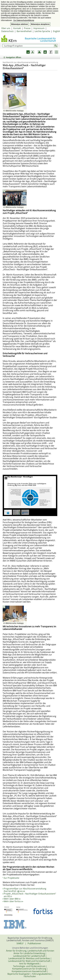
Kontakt (17, 28)
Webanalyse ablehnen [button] (20, 24)
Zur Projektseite (11, 878)
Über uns (6, 28)
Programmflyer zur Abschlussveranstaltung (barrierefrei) (25, 890)
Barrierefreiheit (24, 31)
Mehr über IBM (12, 899)
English (57, 31)
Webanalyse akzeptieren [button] (40, 24)
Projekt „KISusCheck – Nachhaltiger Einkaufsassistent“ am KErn (30, 895)
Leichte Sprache (42, 31)
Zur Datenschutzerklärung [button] (24, 20)
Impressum (39, 28)
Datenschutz (7, 31)
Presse (27, 28)
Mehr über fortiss (13, 901)
